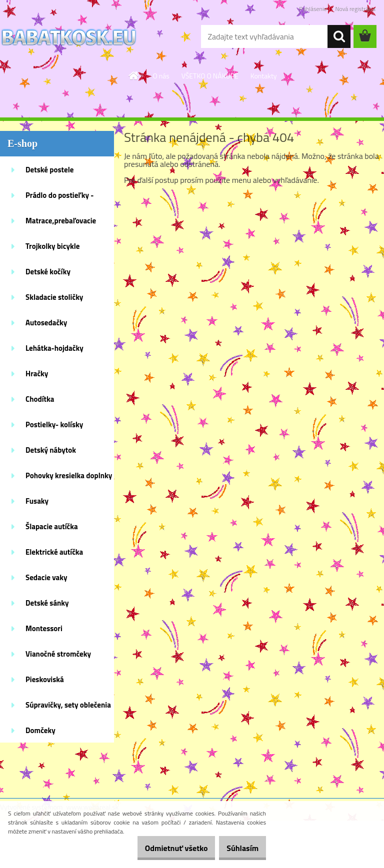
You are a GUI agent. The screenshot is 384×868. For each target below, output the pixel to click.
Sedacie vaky (46, 577)
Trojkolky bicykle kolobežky (52, 249)
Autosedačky (46, 323)
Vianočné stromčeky (58, 654)
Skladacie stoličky (54, 297)
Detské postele (49, 170)
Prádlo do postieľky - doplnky (59, 198)
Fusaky (37, 501)
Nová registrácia (355, 9)
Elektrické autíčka (54, 552)
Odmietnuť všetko (161, 848)
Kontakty (264, 76)
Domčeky (40, 730)
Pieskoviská (45, 679)
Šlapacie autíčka (52, 526)
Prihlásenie (313, 9)
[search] (339, 36)
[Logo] (69, 37)
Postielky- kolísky (54, 425)
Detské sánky (47, 603)
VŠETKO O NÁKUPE (210, 76)
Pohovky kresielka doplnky (69, 475)
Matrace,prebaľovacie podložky (61, 224)
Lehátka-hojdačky (54, 348)
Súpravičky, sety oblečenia (68, 705)
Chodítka (40, 399)
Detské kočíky (48, 272)
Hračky (37, 374)
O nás (161, 76)
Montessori (44, 628)
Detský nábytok (51, 450)
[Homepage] (134, 75)
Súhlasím (237, 848)
